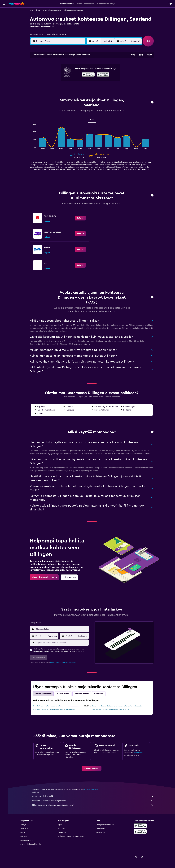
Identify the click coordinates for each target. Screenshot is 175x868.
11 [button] (54, 76)
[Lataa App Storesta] (140, 834)
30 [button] (84, 87)
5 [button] (60, 70)
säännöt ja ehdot (56, 663)
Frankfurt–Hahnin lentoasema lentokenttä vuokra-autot (54, 709)
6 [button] (66, 70)
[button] (4, 4)
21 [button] (72, 81)
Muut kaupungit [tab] (63, 694)
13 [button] (66, 76)
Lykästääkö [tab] (99, 694)
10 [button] (48, 76)
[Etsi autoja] (4, 21)
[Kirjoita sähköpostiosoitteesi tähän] (62, 643)
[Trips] (4, 33)
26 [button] (60, 87)
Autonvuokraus (35, 10)
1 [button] (78, 64)
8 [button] (78, 70)
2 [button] (84, 64)
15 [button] (78, 76)
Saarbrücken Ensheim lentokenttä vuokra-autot (111, 709)
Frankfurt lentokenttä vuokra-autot (47, 706)
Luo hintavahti (138, 753)
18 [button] (54, 81)
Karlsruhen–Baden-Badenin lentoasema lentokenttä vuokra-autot (117, 706)
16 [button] (84, 76)
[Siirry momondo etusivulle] (17, 4)
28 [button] (72, 87)
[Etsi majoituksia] (4, 16)
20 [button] (66, 81)
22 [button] (78, 81)
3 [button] (49, 70)
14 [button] (72, 76)
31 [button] (49, 93)
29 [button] (78, 87)
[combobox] (37, 34)
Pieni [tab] (92, 120)
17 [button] (48, 81)
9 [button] (84, 70)
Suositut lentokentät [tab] (43, 694)
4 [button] (54, 70)
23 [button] (83, 81)
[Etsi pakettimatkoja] (4, 27)
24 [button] (48, 87)
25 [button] (54, 87)
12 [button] (60, 76)
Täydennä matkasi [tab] (82, 694)
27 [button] (66, 87)
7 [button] (72, 70)
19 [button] (60, 81)
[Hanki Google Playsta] (140, 828)
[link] (80, 218)
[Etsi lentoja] (4, 11)
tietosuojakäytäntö (70, 663)
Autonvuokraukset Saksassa (52, 10)
